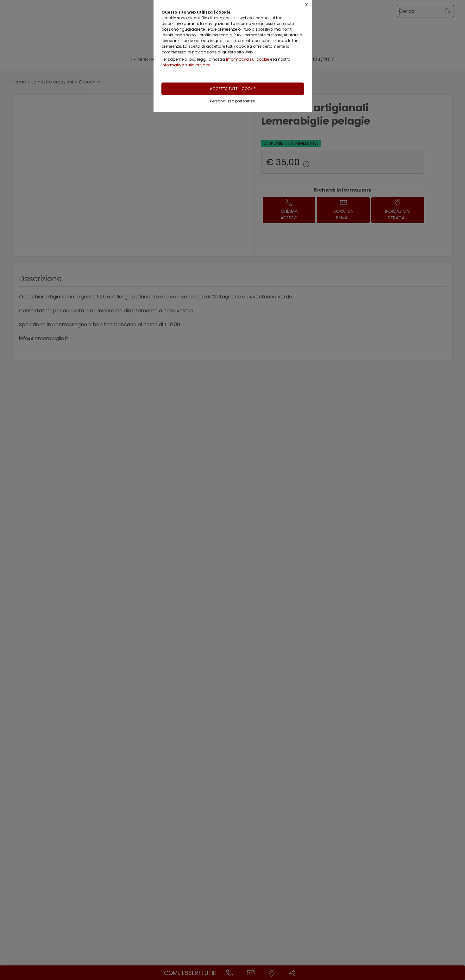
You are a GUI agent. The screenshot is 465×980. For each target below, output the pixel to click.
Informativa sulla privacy (186, 65)
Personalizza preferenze (232, 101)
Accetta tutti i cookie (233, 89)
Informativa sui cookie (248, 59)
